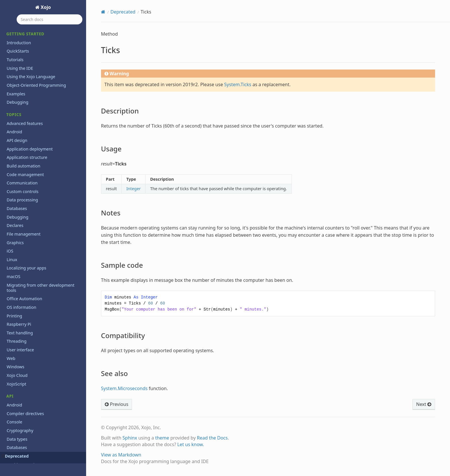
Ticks (12, 30)
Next (424, 404)
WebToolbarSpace (27, 300)
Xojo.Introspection (28, 411)
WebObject (21, 258)
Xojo (45, 7)
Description (25, 38)
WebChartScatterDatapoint (36, 241)
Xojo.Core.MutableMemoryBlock (41, 368)
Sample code (26, 63)
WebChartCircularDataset (35, 215)
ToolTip (17, 147)
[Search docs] (50, 19)
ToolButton (21, 130)
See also (22, 79)
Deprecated (123, 12)
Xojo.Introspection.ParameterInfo (43, 462)
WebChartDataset (27, 224)
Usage (20, 47)
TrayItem (19, 156)
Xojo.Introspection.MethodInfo (40, 453)
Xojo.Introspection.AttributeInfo (41, 420)
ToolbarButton (24, 113)
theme (162, 438)
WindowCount (24, 326)
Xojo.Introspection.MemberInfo (41, 445)
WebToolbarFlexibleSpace (35, 275)
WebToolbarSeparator (31, 292)
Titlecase (19, 96)
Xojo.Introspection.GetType (36, 437)
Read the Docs (212, 438)
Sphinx (130, 438)
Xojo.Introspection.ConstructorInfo (44, 428)
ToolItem (19, 139)
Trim (14, 164)
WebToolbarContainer (31, 266)
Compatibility (27, 71)
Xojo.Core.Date (24, 334)
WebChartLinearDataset (33, 232)
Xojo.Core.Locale (26, 351)
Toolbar (17, 104)
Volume (17, 198)
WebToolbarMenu (27, 283)
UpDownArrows (25, 181)
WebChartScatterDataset (34, 249)
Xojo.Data (19, 402)
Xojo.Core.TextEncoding (33, 377)
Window (18, 309)
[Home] (103, 12)
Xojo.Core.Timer (25, 385)
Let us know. (191, 444)
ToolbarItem (22, 122)
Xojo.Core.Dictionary (30, 343)
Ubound (18, 173)
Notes (20, 55)
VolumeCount (23, 207)
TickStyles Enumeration (33, 87)
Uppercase (20, 190)
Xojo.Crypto (21, 394)
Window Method (26, 317)
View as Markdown (121, 455)
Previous (117, 404)
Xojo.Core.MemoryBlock (33, 360)
